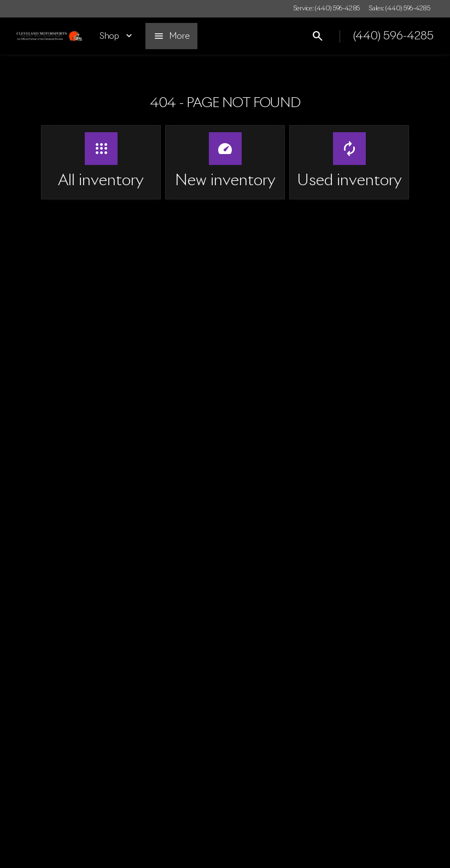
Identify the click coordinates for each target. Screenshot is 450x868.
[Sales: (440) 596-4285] (399, 9)
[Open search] (318, 36)
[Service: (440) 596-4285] (326, 9)
